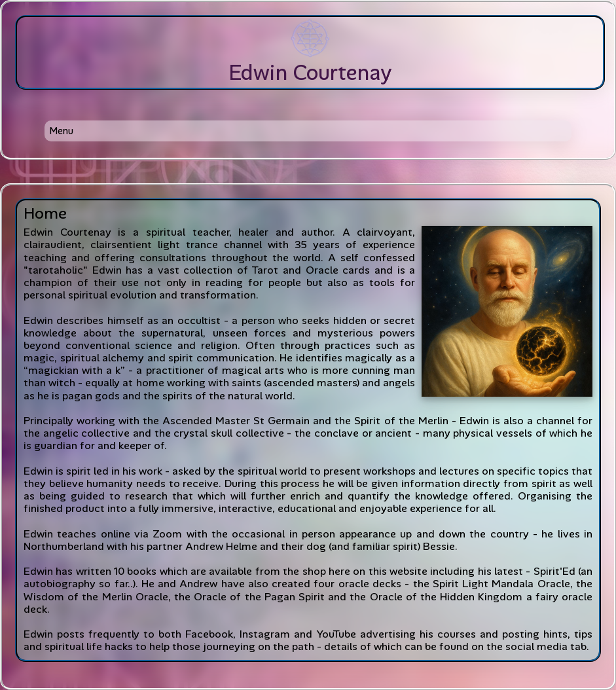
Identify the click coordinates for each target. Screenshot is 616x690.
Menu (61, 131)
